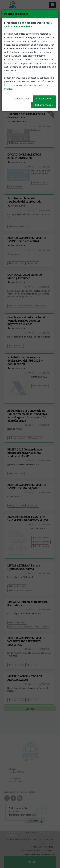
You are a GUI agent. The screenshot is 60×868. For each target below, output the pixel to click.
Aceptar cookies (44, 99)
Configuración (22, 99)
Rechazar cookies (44, 105)
